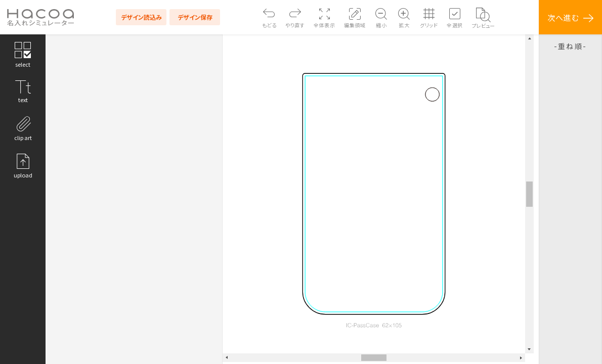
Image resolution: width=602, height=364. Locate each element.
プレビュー (483, 26)
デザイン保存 (195, 17)
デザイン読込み (141, 17)
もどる (269, 25)
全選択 (455, 25)
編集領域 (355, 25)
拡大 (404, 25)
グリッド (429, 25)
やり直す (295, 25)
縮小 (381, 25)
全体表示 (324, 25)
